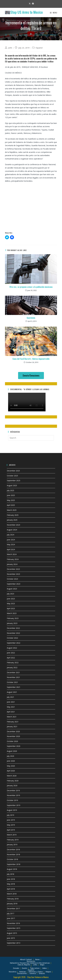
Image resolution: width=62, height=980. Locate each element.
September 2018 (14, 864)
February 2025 (13, 515)
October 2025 (12, 476)
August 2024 (12, 530)
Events (25, 968)
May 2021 (11, 707)
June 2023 (11, 599)
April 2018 (11, 889)
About (23, 959)
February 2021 (13, 722)
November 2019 (13, 795)
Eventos (33, 973)
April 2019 (11, 830)
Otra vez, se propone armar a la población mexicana (31, 287)
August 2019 (12, 810)
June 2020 (11, 761)
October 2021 (12, 682)
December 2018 (13, 849)
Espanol (39, 48)
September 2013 (14, 943)
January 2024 (12, 564)
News (37, 959)
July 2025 (10, 490)
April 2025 (11, 505)
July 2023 (10, 594)
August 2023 (12, 589)
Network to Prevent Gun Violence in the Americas (30, 963)
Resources (31, 961)
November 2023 (13, 574)
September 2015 (14, 928)
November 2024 (13, 525)
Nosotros (13, 972)
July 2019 (10, 815)
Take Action (35, 968)
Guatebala (31, 318)
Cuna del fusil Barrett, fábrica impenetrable (31, 359)
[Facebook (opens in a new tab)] (33, 4)
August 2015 (12, 933)
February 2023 (13, 618)
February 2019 (13, 840)
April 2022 (11, 658)
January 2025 (12, 520)
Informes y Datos (36, 972)
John (10, 48)
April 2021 (11, 712)
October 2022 (12, 638)
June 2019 (11, 820)
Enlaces (42, 973)
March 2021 (12, 717)
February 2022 (13, 663)
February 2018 (13, 899)
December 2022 (13, 628)
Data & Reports (24, 965)
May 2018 (11, 884)
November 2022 (13, 633)
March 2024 (12, 554)
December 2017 (13, 909)
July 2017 (10, 913)
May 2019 (11, 825)
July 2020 (10, 756)
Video (45, 968)
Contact (29, 959)
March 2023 (12, 613)
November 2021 (13, 677)
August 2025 (12, 485)
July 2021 (10, 697)
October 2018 (12, 859)
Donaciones (22, 973)
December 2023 (13, 569)
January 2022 (12, 667)
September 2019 (14, 805)
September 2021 (14, 687)
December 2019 (13, 790)
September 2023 (14, 584)
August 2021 (12, 692)
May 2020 (11, 766)
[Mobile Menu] (54, 13)
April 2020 (11, 771)
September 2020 (14, 746)
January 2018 (12, 904)
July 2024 (10, 535)
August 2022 (12, 648)
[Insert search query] (31, 438)
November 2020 (13, 736)
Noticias (23, 972)
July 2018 (10, 874)
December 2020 (13, 731)
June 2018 (11, 879)
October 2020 (12, 741)
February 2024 (13, 559)
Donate (16, 968)
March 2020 (12, 776)
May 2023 (11, 603)
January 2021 (12, 726)
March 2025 (12, 510)
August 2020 (12, 751)
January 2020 (12, 786)
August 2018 (12, 869)
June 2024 (11, 540)
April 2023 (11, 608)
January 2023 (12, 623)
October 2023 (12, 579)
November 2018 (13, 854)
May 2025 (11, 500)
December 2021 (13, 672)
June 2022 (11, 653)
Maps (42, 965)
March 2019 (12, 835)
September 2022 (14, 643)
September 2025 (14, 480)
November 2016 (13, 923)
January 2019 (12, 845)
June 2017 (11, 918)
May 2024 (11, 544)
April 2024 (11, 549)
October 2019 (12, 800)
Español (31, 970)
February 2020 (13, 781)
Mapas (48, 972)
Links (35, 965)
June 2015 (11, 938)
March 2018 (12, 894)
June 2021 (11, 702)
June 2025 (11, 495)
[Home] (6, 35)
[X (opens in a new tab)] (30, 4)
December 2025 (13, 471)
